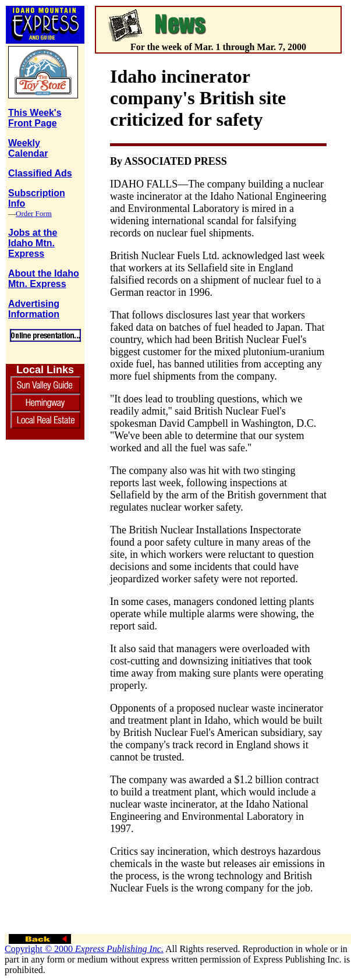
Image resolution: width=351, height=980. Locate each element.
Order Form (34, 213)
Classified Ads (40, 173)
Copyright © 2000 (84, 949)
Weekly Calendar (28, 148)
